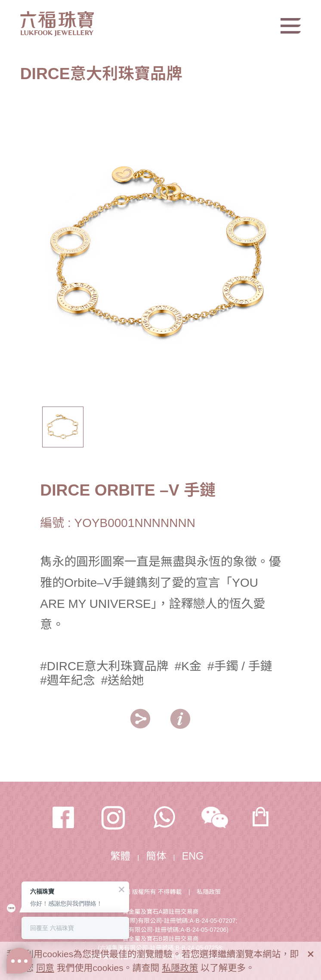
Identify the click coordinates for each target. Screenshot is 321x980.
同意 (45, 968)
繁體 (120, 856)
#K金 (188, 666)
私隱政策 (209, 892)
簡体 (156, 856)
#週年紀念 (67, 680)
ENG (193, 856)
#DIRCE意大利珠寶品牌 (104, 666)
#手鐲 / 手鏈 (240, 666)
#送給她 (122, 680)
